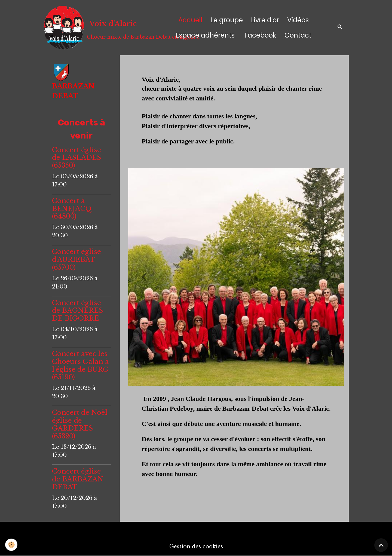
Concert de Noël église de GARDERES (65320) (80, 424)
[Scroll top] (381, 545)
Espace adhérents (205, 35)
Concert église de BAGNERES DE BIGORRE (77, 311)
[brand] (101, 28)
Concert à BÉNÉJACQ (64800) (72, 209)
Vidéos (298, 20)
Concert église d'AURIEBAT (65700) (76, 259)
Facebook (260, 35)
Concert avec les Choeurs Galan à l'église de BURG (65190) (80, 365)
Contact (298, 35)
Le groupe (227, 20)
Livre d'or (265, 20)
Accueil (190, 20)
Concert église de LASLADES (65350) (76, 158)
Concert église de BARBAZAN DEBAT (78, 479)
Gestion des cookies (196, 546)
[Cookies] (12, 545)
